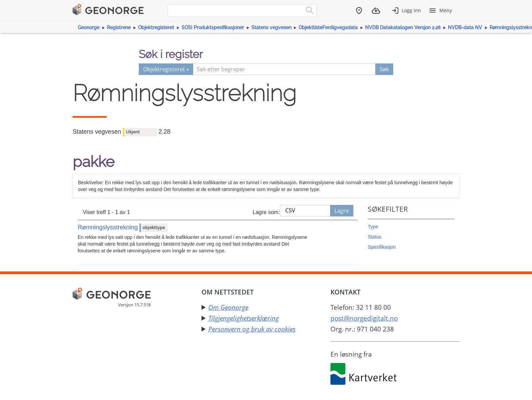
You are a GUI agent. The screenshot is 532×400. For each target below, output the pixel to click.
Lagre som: (266, 212)
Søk (384, 69)
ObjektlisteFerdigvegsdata (328, 27)
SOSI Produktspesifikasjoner (213, 27)
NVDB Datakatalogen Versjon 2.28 (403, 27)
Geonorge (89, 27)
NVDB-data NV (465, 27)
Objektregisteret (156, 27)
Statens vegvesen (271, 27)
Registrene (119, 27)
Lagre (342, 211)
